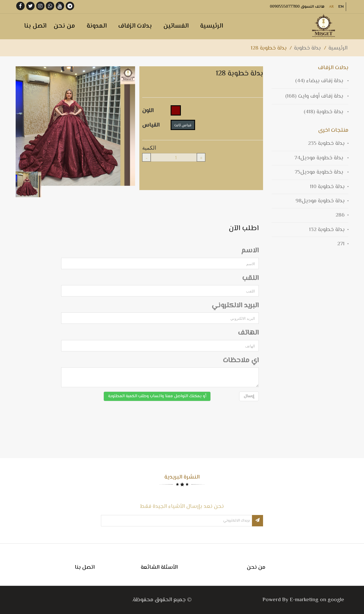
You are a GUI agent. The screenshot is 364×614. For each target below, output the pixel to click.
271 (341, 244)
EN (341, 7)
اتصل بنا (85, 567)
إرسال (249, 396)
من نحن (256, 567)
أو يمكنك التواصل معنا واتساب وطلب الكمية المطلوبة (157, 396)
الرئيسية (338, 48)
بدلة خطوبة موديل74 (319, 158)
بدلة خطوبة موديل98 (320, 201)
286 (340, 215)
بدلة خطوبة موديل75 (320, 172)
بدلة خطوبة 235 (326, 144)
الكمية (149, 147)
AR (331, 7)
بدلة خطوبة (307, 48)
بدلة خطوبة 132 (327, 230)
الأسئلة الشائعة (159, 567)
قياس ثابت (183, 125)
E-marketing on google (317, 600)
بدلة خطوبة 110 (327, 187)
